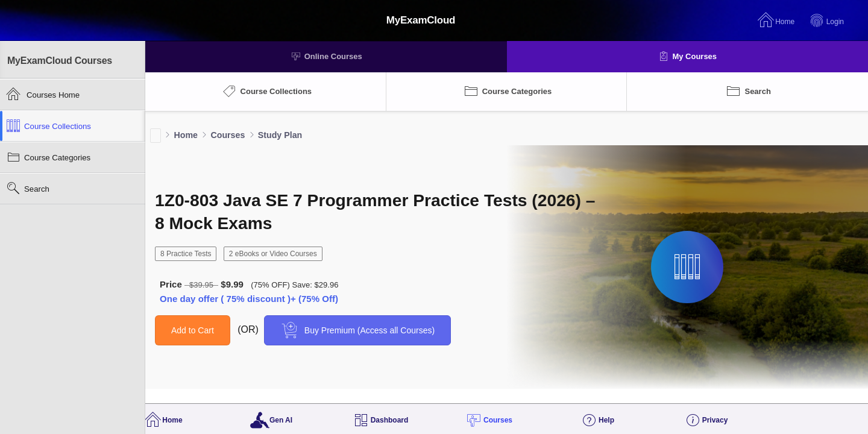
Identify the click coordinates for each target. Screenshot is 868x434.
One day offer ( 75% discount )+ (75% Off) (249, 299)
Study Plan (280, 135)
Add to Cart (193, 330)
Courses (228, 135)
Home (186, 135)
